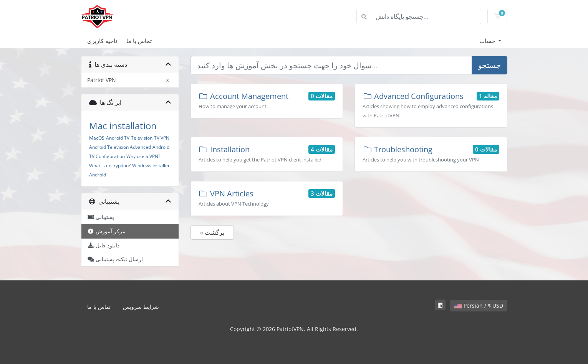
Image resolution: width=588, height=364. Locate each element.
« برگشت (212, 232)
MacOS (97, 138)
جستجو (489, 65)
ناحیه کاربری (102, 41)
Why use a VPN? (143, 156)
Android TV (118, 138)
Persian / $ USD (479, 306)
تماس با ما (139, 41)
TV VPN (162, 138)
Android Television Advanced (120, 147)
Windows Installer (151, 166)
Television (142, 138)
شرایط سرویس (141, 307)
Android (98, 175)
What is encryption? (110, 166)
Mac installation (123, 126)
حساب (488, 41)
